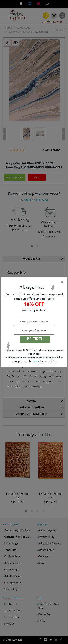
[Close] (35, 282)
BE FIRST (35, 339)
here (37, 362)
